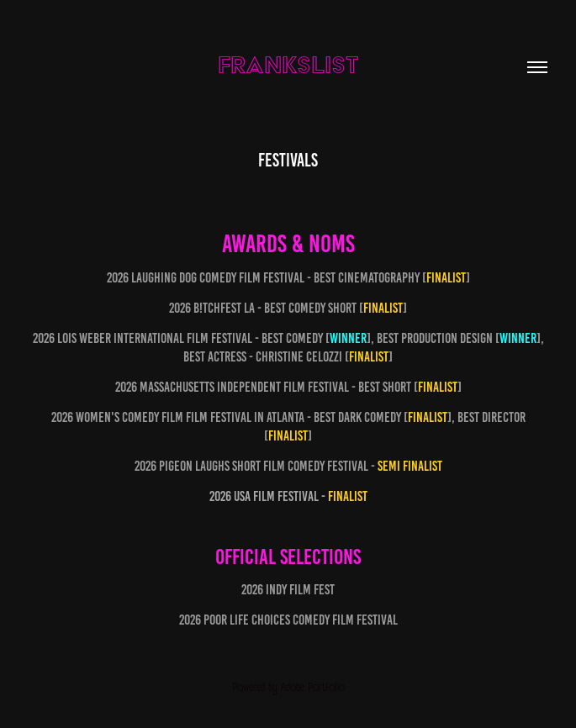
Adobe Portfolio (313, 688)
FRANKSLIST (288, 64)
